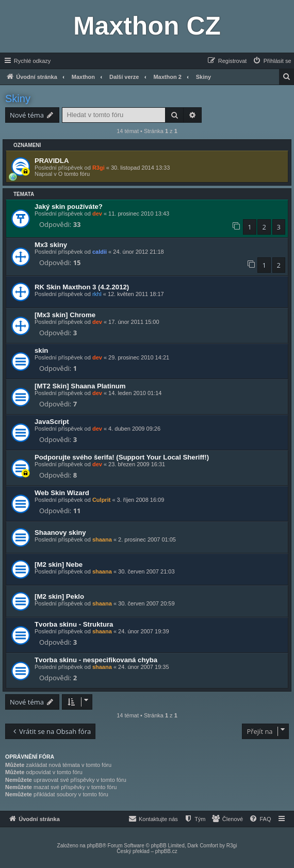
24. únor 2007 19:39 (143, 631)
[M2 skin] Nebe (59, 564)
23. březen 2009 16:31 (137, 464)
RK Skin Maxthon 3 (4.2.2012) (82, 287)
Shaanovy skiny (60, 533)
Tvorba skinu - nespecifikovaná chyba (96, 660)
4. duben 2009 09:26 (134, 429)
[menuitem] (272, 61)
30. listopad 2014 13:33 (140, 168)
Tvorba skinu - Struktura (74, 624)
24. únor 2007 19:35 (143, 667)
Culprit (101, 500)
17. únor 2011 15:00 (134, 322)
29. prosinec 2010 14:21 (139, 357)
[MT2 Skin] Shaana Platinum (80, 386)
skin (41, 350)
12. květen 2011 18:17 (136, 294)
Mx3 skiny (51, 245)
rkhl (97, 294)
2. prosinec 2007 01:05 (147, 539)
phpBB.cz (166, 851)
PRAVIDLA (52, 161)
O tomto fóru (74, 174)
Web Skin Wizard (62, 493)
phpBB (94, 846)
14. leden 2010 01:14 (135, 393)
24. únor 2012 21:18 (138, 252)
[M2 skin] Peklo (59, 596)
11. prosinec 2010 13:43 (139, 214)
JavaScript (52, 422)
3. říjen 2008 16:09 (141, 500)
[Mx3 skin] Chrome (65, 315)
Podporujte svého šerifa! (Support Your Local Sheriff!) (122, 457)
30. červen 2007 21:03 (146, 571)
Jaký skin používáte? (69, 207)
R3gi (99, 168)
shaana (102, 539)
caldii (100, 252)
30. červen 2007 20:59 (146, 603)
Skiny (18, 99)
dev (97, 214)
